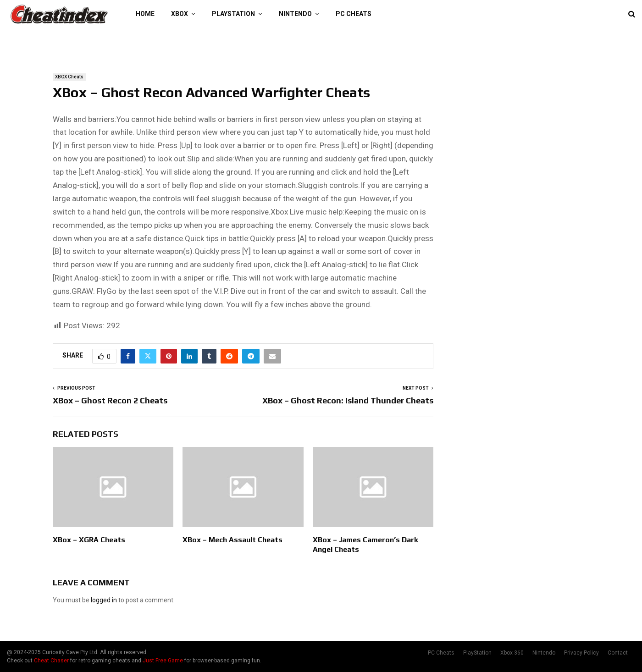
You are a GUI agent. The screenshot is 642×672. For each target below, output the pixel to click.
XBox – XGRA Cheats (89, 540)
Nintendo (295, 14)
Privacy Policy (581, 653)
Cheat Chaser (51, 661)
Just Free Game (163, 661)
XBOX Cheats (69, 77)
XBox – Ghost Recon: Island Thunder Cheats (348, 400)
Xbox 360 (512, 653)
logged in (104, 600)
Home (145, 14)
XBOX (180, 14)
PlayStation (233, 14)
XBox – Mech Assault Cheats (232, 540)
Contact (618, 653)
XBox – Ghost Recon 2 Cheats (110, 400)
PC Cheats (354, 14)
